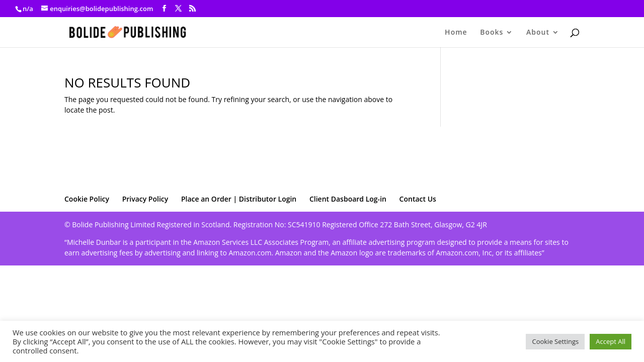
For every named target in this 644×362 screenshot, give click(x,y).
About (538, 33)
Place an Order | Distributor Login (239, 199)
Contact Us (418, 199)
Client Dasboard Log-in (348, 199)
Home (456, 33)
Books (492, 33)
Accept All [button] (611, 341)
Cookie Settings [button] (555, 341)
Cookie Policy (87, 199)
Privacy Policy (145, 199)
